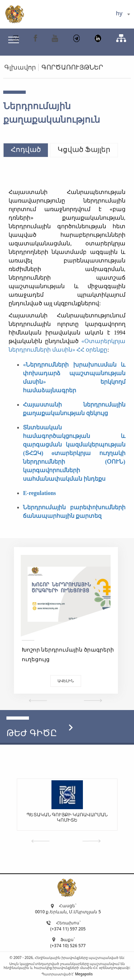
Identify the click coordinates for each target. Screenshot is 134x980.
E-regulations (39, 493)
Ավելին (66, 681)
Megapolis (84, 974)
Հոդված (26, 149)
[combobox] (123, 14)
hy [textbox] (119, 13)
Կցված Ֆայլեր (84, 149)
